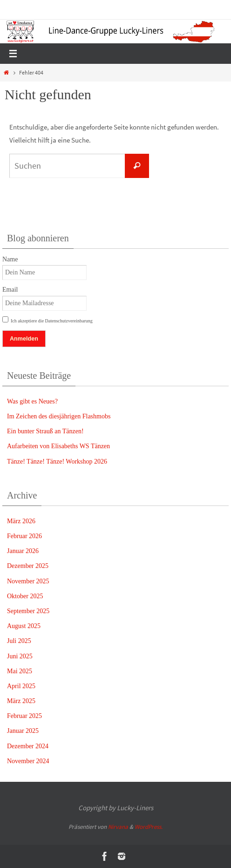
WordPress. (149, 827)
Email (10, 290)
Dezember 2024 (28, 746)
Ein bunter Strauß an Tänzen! (45, 431)
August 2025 (24, 626)
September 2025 (28, 611)
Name (10, 259)
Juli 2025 (19, 641)
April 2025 (21, 686)
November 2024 (28, 761)
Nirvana (118, 827)
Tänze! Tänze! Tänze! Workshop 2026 (57, 461)
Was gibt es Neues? (32, 401)
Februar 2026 (24, 536)
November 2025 (28, 581)
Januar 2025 (23, 731)
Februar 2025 (24, 716)
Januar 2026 (23, 551)
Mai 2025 (20, 671)
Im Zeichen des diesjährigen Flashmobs (59, 416)
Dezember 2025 (28, 566)
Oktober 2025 (25, 596)
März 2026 (21, 521)
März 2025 (21, 701)
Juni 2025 (20, 656)
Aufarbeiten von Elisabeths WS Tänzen (58, 446)
